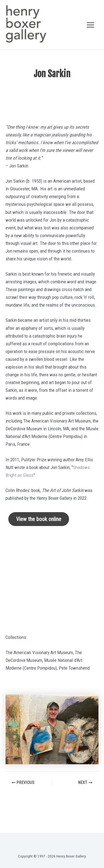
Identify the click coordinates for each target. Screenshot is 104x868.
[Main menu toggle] (91, 25)
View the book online (39, 519)
